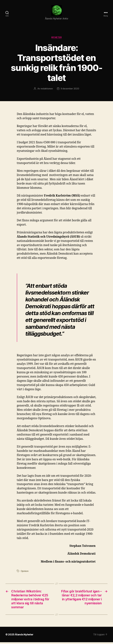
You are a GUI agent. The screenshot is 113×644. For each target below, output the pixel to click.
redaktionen (47, 90)
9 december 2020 (70, 90)
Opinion (25, 573)
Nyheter (57, 39)
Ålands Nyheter (24, 636)
